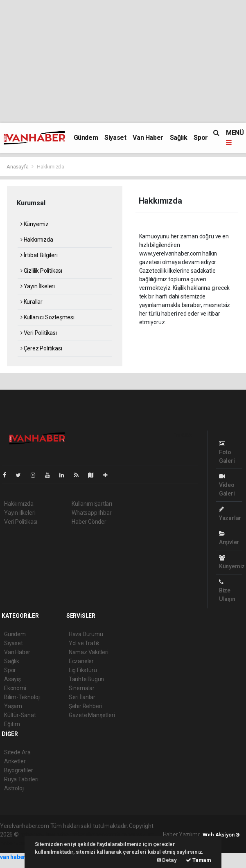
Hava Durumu (86, 634)
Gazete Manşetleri (92, 715)
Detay (167, 860)
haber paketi (72, 834)
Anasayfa (18, 167)
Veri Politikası (39, 333)
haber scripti (104, 834)
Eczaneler (81, 661)
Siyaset (115, 138)
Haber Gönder (89, 522)
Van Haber (148, 138)
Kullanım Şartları (92, 504)
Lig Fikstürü (83, 670)
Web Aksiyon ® (221, 835)
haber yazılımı (37, 834)
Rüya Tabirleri (21, 779)
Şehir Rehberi (86, 706)
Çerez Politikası (41, 348)
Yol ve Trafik (84, 643)
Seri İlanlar (82, 697)
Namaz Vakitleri (89, 652)
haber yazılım (138, 834)
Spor (201, 138)
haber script (15, 843)
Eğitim (12, 724)
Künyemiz (35, 224)
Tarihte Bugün (87, 679)
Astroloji (14, 788)
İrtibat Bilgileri (39, 255)
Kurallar (32, 302)
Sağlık (179, 138)
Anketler (15, 761)
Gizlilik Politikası (41, 271)
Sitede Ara (17, 752)
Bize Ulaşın (227, 591)
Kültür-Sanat (20, 715)
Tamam (199, 860)
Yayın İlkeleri (38, 286)
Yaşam (13, 706)
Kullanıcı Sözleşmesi (47, 317)
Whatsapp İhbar (91, 513)
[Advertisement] (123, 61)
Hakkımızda (51, 167)
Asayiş (12, 679)
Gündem (86, 138)
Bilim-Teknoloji (22, 697)
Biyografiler (19, 770)
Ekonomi (15, 688)
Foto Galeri (227, 452)
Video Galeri (227, 485)
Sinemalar (82, 688)
